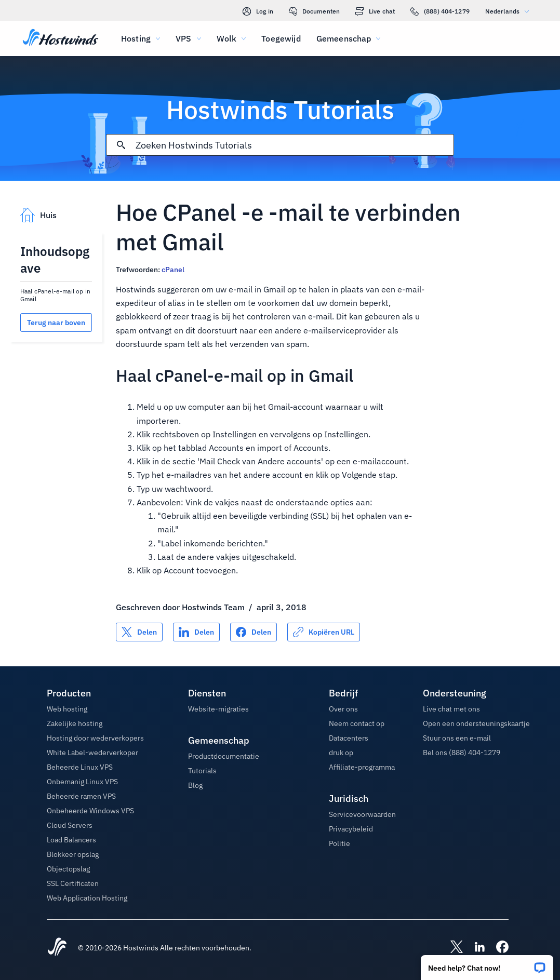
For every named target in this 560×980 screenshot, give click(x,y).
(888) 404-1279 (440, 11)
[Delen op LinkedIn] (196, 632)
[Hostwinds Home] (57, 948)
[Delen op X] (139, 632)
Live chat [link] (375, 11)
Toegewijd (281, 38)
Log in (258, 11)
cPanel (173, 270)
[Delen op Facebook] (254, 632)
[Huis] (61, 38)
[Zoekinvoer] (295, 145)
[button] (487, 964)
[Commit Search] (121, 145)
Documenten (314, 11)
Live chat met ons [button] (451, 709)
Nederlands (510, 11)
